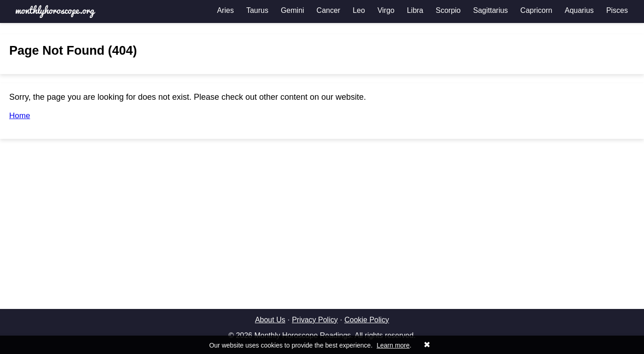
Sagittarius (491, 10)
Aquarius (579, 10)
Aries (225, 10)
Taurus (257, 10)
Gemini (293, 10)
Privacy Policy (315, 320)
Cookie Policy (367, 320)
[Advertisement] (322, 212)
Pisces (617, 10)
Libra (415, 10)
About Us (270, 320)
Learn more (393, 345)
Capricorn (536, 10)
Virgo (386, 10)
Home (20, 116)
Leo (359, 10)
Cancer (329, 10)
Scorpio (448, 10)
